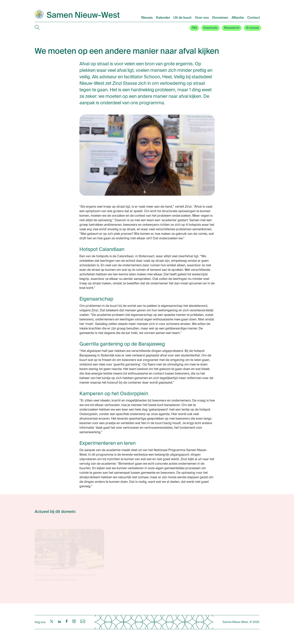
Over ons (202, 18)
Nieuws (147, 18)
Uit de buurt (182, 18)
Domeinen (220, 18)
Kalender (163, 18)
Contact (254, 18)
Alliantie (238, 18)
